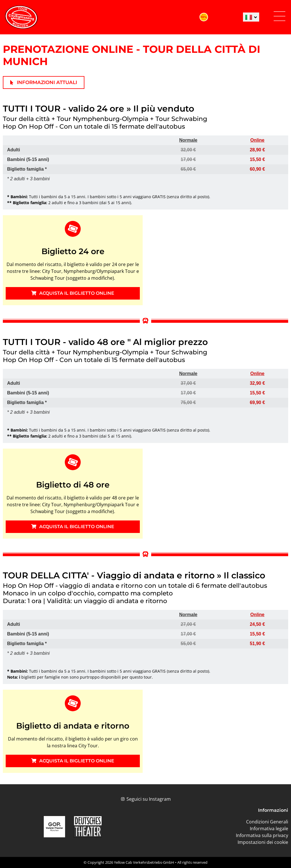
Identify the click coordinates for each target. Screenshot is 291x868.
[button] (279, 17)
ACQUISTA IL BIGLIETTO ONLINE (73, 293)
